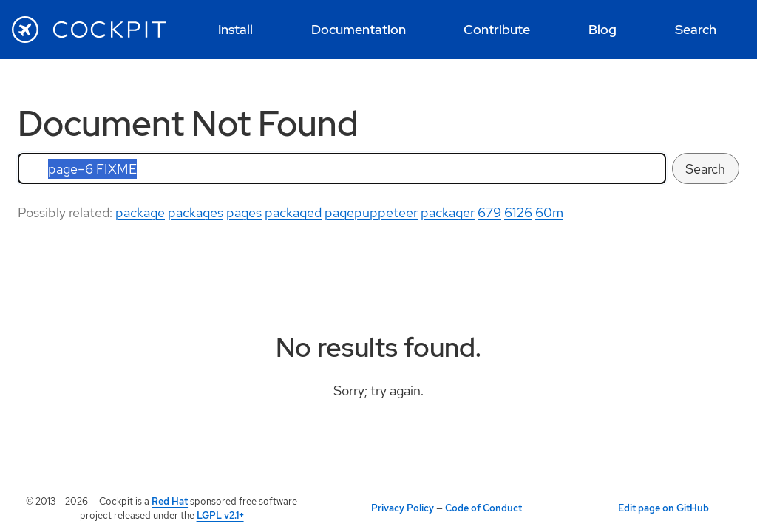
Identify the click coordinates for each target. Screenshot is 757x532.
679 (489, 212)
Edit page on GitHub (663, 508)
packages (196, 212)
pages (244, 212)
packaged (293, 212)
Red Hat (170, 501)
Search (705, 169)
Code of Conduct (483, 508)
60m (549, 212)
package (140, 212)
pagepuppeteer (371, 212)
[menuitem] (236, 30)
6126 (518, 212)
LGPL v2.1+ (220, 515)
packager (448, 212)
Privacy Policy (404, 508)
